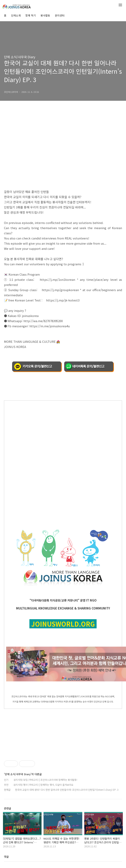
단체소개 (16, 15)
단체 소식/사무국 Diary (20, 57)
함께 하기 (31, 15)
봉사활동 (45, 15)
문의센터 (60, 15)
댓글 (6, 857)
